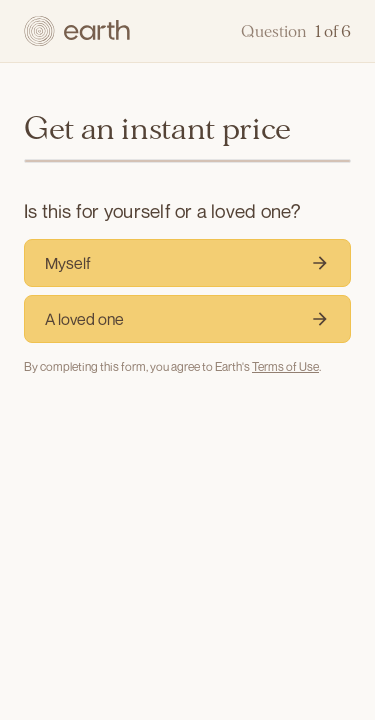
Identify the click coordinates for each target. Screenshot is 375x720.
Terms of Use (285, 366)
